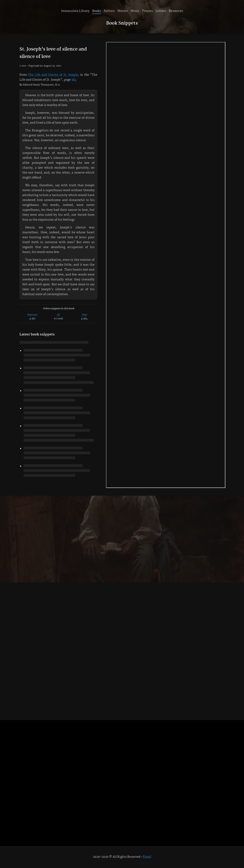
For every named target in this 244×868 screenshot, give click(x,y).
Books (97, 11)
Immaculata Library (75, 11)
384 (74, 80)
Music (135, 11)
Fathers (109, 11)
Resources (176, 11)
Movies (123, 11)
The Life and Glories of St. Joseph (53, 75)
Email (147, 857)
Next (84, 315)
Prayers (147, 11)
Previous (32, 315)
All (58, 315)
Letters (161, 11)
